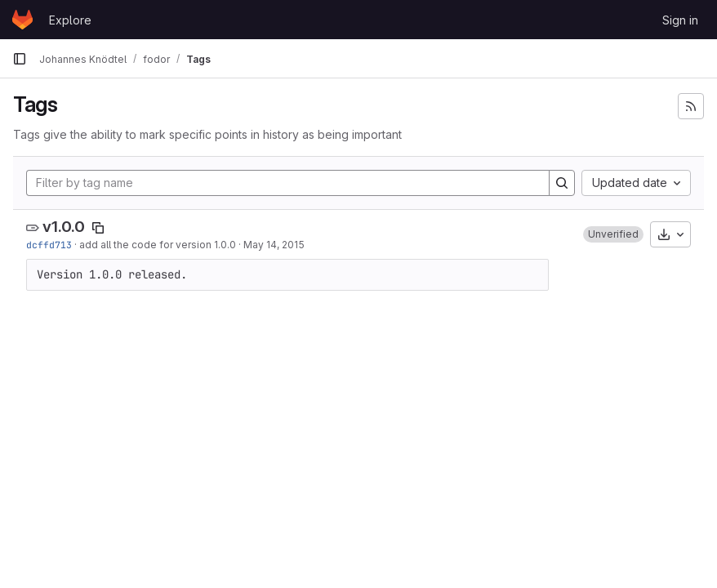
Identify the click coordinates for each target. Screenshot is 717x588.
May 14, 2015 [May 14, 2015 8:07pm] (274, 245)
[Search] (562, 183)
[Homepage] (22, 20)
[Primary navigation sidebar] (20, 59)
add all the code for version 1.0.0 (158, 245)
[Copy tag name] (98, 228)
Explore (70, 20)
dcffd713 (49, 245)
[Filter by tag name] (288, 183)
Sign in (680, 20)
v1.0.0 (64, 227)
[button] (613, 234)
